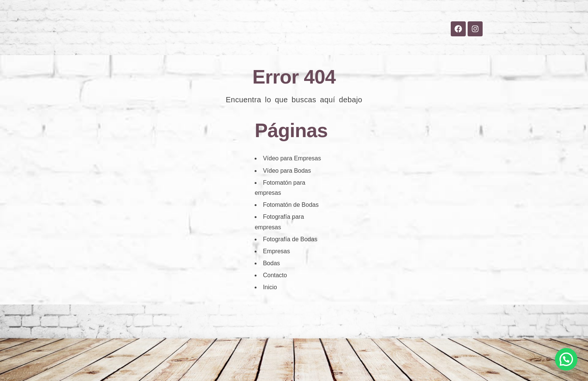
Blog (330, 46)
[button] (566, 359)
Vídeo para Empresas (292, 158)
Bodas (254, 46)
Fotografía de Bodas (290, 239)
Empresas (293, 46)
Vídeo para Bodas (287, 171)
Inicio (220, 46)
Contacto (369, 46)
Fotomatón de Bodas (291, 205)
